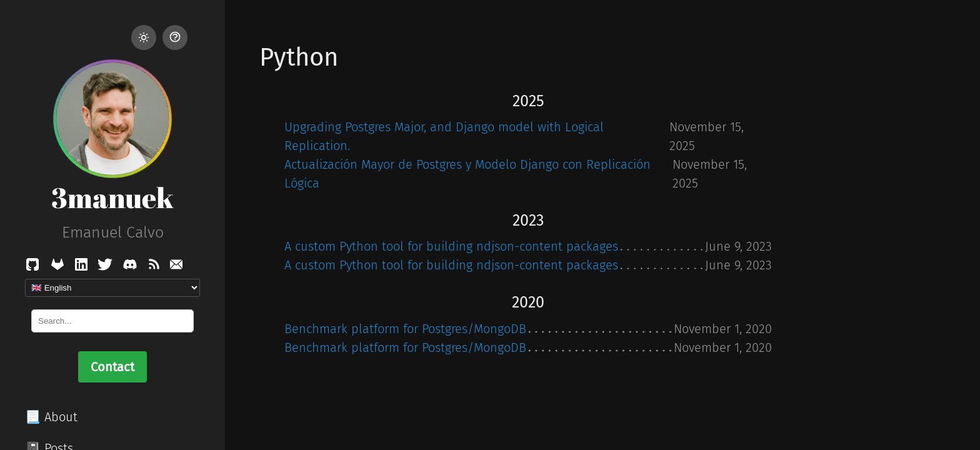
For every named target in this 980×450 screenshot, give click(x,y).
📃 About (51, 417)
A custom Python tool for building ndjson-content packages (451, 246)
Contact (112, 367)
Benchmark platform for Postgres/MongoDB (405, 329)
